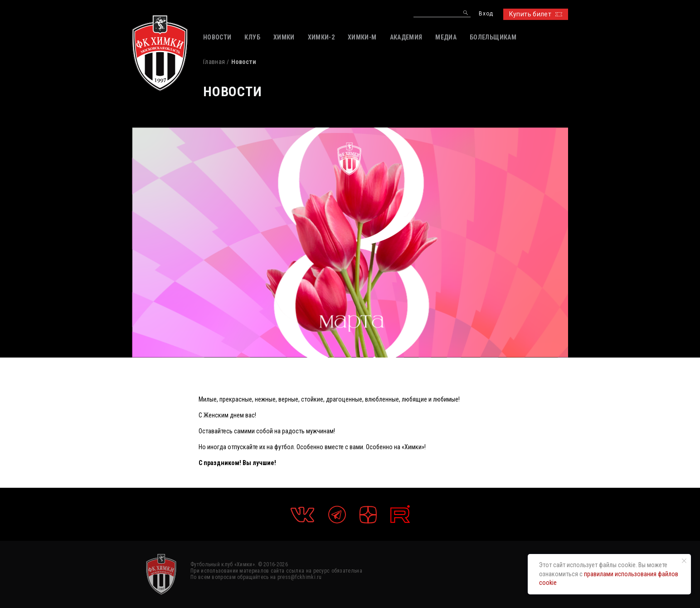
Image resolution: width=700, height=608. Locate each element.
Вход (486, 14)
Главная (214, 62)
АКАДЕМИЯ (406, 37)
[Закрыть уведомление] (684, 561)
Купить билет (536, 14)
